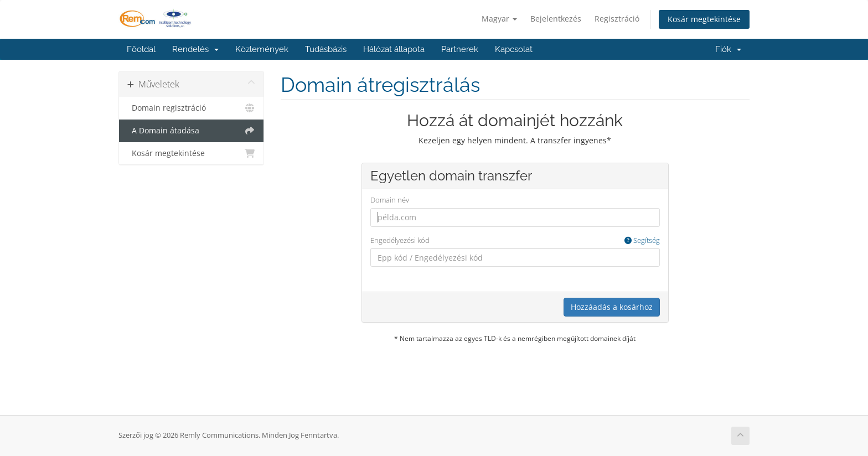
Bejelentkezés (556, 19)
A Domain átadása (191, 131)
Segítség (642, 240)
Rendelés (195, 49)
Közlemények (262, 49)
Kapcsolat (514, 49)
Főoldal (141, 49)
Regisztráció (617, 19)
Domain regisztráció (191, 108)
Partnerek (460, 49)
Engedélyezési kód (515, 240)
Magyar (499, 19)
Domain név (390, 200)
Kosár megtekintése (704, 19)
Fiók (728, 49)
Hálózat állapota (394, 49)
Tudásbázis (326, 49)
